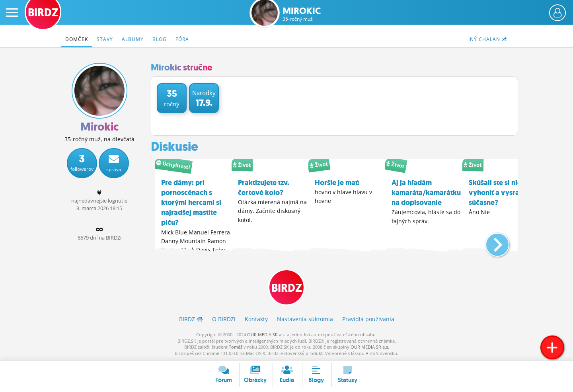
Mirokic (302, 14)
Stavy (105, 39)
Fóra (182, 39)
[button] (491, 242)
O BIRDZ (224, 319)
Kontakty (256, 319)
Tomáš (236, 347)
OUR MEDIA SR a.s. (266, 334)
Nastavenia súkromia (305, 319)
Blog (160, 39)
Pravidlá (368, 319)
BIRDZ (287, 288)
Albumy (133, 39)
